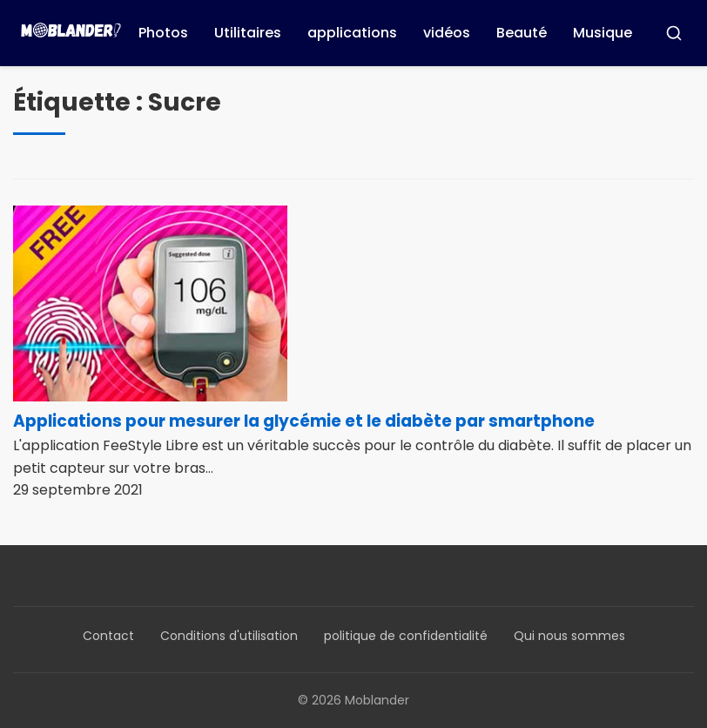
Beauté (522, 33)
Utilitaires (248, 33)
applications (352, 33)
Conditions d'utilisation (229, 636)
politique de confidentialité (406, 636)
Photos (163, 33)
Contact (108, 636)
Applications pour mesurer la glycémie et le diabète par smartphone (304, 421)
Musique (603, 33)
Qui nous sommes (569, 636)
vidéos (447, 33)
